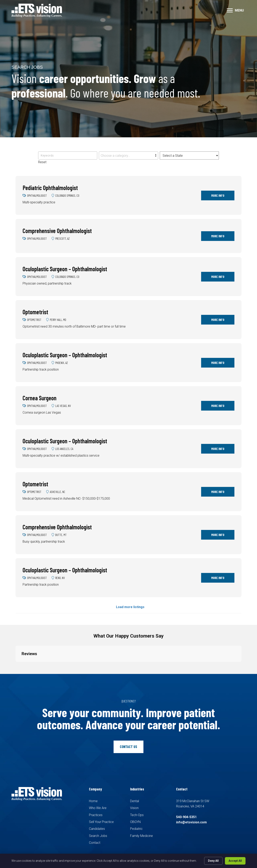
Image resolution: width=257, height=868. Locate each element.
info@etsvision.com (191, 822)
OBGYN (135, 822)
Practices (96, 815)
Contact (95, 843)
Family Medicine (142, 836)
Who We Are (98, 808)
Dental (135, 801)
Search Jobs (98, 836)
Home (93, 801)
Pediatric (136, 829)
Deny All (213, 861)
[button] (230, 11)
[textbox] (128, 156)
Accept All (235, 861)
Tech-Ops (137, 815)
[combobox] (128, 156)
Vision (134, 808)
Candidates (97, 829)
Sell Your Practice (101, 822)
